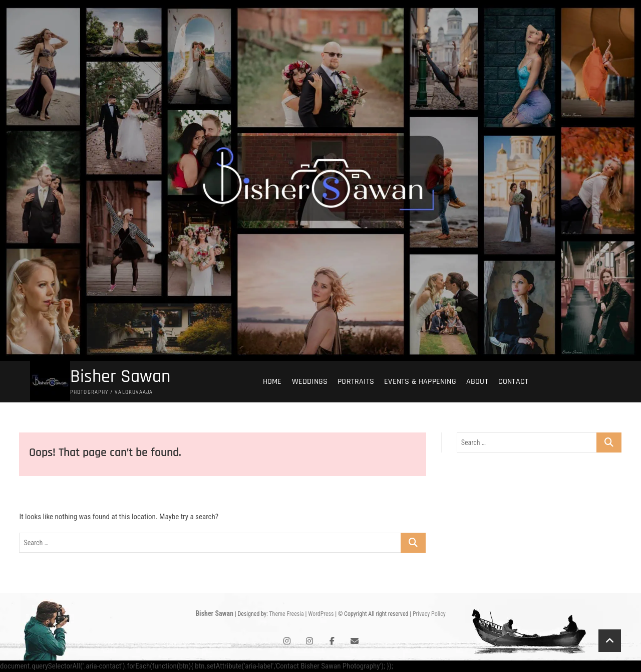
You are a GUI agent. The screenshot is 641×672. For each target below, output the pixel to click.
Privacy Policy (429, 614)
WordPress (321, 614)
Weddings (310, 382)
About (477, 382)
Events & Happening (420, 382)
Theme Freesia (286, 614)
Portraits (356, 382)
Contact (513, 382)
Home (272, 382)
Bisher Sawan (120, 377)
